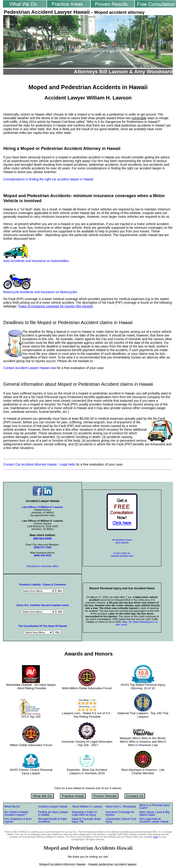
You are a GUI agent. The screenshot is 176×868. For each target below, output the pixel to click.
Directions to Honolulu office (43, 566)
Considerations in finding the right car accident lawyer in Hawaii (48, 179)
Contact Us (135, 796)
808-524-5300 (42, 539)
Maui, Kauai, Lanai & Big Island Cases (154, 813)
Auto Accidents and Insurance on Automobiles (36, 261)
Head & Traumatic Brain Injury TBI (86, 820)
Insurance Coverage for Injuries (120, 813)
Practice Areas (73, 796)
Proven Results (105, 796)
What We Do (43, 796)
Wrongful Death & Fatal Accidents (52, 820)
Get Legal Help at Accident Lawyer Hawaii (154, 820)
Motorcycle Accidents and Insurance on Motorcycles (40, 292)
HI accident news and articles (122, 541)
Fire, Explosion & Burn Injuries (18, 820)
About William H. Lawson (87, 807)
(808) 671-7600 (43, 547)
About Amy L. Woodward (121, 807)
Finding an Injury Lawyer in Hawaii (53, 813)
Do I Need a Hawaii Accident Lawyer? (16, 813)
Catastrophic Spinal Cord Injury (121, 820)
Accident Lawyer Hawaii (53, 807)
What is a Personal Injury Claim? (155, 807)
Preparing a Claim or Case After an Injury (84, 813)
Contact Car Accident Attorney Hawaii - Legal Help (40, 464)
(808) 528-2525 (43, 555)
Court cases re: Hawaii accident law (122, 554)
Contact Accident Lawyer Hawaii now (30, 368)
